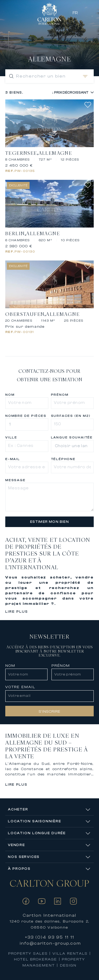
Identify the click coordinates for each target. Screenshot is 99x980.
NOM (10, 666)
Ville (11, 437)
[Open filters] (84, 76)
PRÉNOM (61, 666)
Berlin (15, 234)
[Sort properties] (68, 92)
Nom (10, 395)
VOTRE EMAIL (20, 687)
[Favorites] (90, 13)
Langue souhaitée (72, 437)
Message (15, 480)
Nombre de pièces (26, 416)
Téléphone (63, 459)
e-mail (13, 459)
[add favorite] (89, 105)
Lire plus (17, 612)
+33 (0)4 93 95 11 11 (50, 937)
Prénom (60, 395)
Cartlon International (49, 915)
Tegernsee (21, 153)
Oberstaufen (25, 314)
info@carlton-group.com (50, 943)
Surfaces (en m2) (71, 416)
